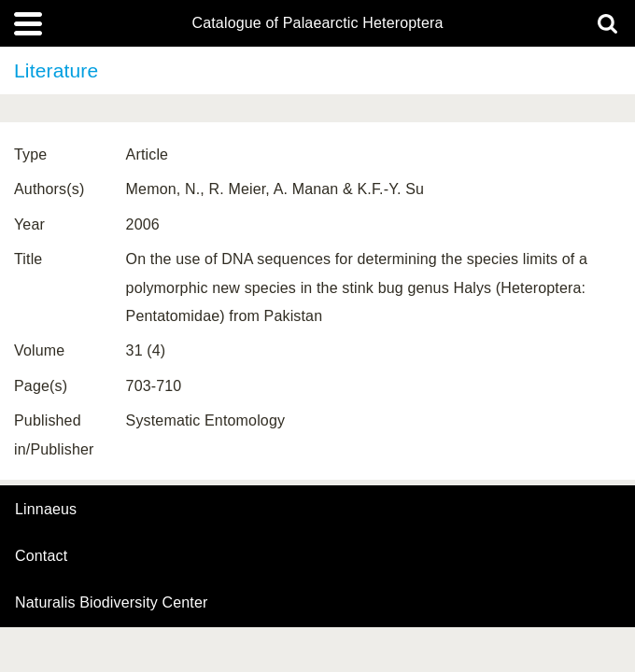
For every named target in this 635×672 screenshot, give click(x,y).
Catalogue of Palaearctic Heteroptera (317, 23)
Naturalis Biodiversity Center (112, 603)
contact (41, 556)
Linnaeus (46, 510)
